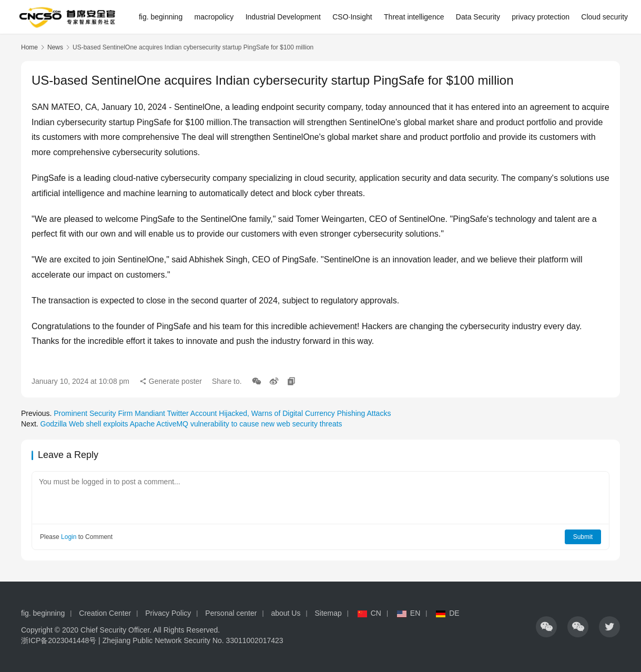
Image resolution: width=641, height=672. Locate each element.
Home (29, 47)
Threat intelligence (414, 17)
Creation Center (105, 613)
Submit (583, 537)
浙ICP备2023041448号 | (62, 640)
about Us (286, 613)
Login (69, 537)
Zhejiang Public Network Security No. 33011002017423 (193, 640)
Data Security (478, 17)
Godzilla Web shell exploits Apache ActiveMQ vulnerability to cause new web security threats (191, 424)
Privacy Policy (168, 613)
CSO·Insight (352, 17)
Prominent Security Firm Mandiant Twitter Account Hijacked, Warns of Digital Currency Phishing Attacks (222, 413)
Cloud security (604, 17)
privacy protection (541, 17)
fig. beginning (161, 17)
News (55, 47)
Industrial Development (283, 17)
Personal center (231, 613)
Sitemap (328, 613)
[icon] (546, 627)
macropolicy (214, 17)
